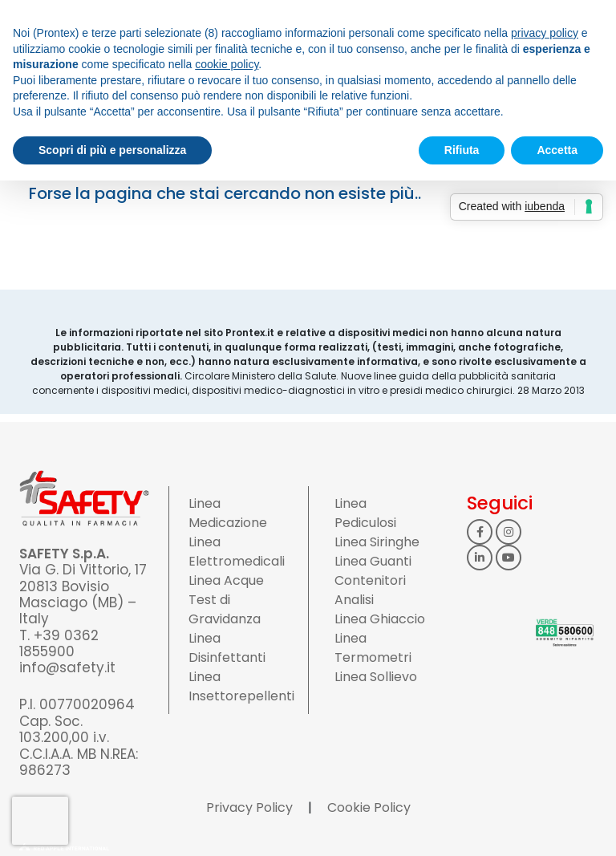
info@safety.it (67, 667)
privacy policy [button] (545, 33)
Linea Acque (226, 580)
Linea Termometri (373, 648)
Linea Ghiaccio (380, 619)
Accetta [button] (557, 150)
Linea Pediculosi (365, 513)
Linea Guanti (373, 561)
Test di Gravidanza (225, 609)
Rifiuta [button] (462, 150)
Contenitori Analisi (370, 590)
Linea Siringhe (377, 542)
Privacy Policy (249, 807)
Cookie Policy (369, 807)
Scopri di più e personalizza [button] (112, 150)
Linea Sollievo (376, 677)
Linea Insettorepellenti (241, 686)
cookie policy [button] (227, 64)
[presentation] (40, 821)
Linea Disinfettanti (227, 648)
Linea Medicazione (228, 513)
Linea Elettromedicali (237, 552)
